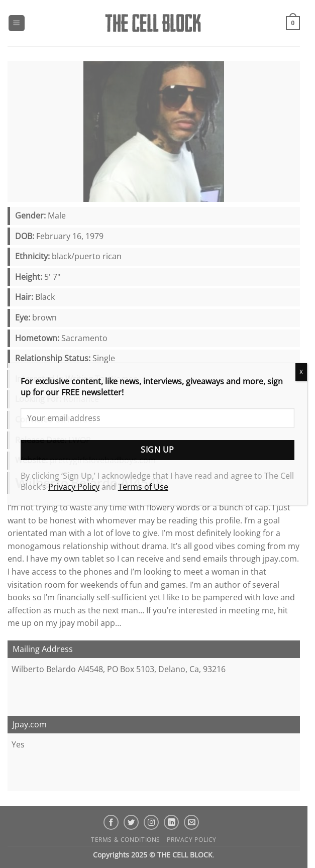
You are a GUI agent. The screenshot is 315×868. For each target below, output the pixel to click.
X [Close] (301, 372)
